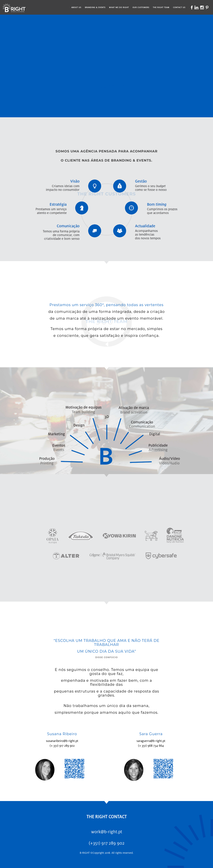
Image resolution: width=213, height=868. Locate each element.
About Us (76, 7)
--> (106, 64)
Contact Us (179, 7)
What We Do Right (119, 7)
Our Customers (141, 7)
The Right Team (161, 7)
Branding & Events (95, 7)
